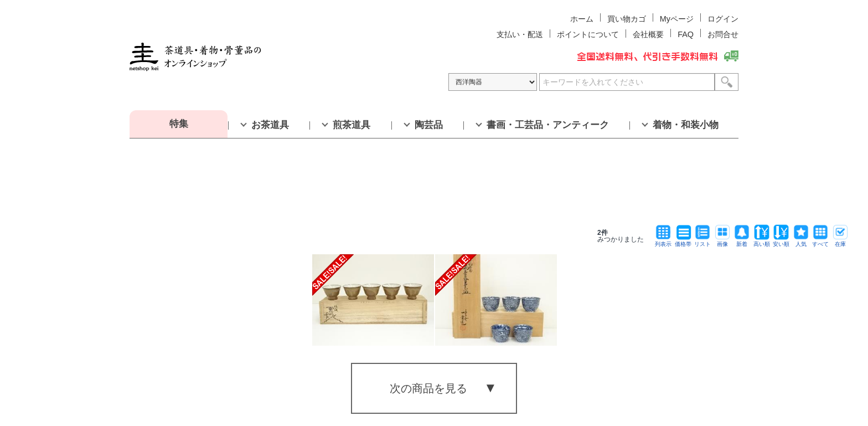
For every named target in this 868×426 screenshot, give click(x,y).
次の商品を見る (428, 388)
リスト (702, 241)
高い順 (762, 241)
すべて (820, 241)
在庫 (840, 241)
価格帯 (683, 241)
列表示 (663, 241)
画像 (722, 241)
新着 (742, 241)
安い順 (781, 241)
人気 (801, 241)
